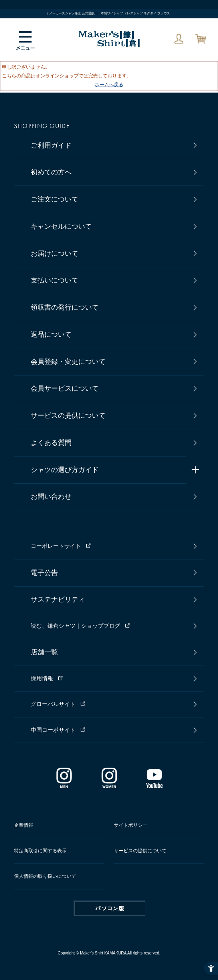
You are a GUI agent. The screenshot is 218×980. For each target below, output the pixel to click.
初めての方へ (51, 172)
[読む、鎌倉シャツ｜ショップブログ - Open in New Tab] (112, 626)
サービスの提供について (68, 416)
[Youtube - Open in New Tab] (154, 785)
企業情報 (24, 825)
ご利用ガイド (51, 145)
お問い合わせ (51, 497)
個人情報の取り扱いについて (45, 876)
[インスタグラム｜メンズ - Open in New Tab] (64, 785)
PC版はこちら (110, 909)
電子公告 (44, 573)
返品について (51, 335)
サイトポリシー (131, 825)
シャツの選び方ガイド (65, 470)
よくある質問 (51, 443)
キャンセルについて (61, 226)
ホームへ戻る (109, 85)
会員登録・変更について (68, 362)
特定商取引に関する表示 (40, 851)
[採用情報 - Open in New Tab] (112, 679)
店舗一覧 (44, 652)
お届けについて (54, 254)
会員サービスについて (65, 388)
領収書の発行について (65, 307)
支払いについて (54, 280)
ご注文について (54, 199)
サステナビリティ (58, 600)
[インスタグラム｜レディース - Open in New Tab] (109, 785)
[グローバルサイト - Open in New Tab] (112, 704)
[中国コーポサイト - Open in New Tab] (112, 730)
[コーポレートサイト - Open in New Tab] (112, 546)
